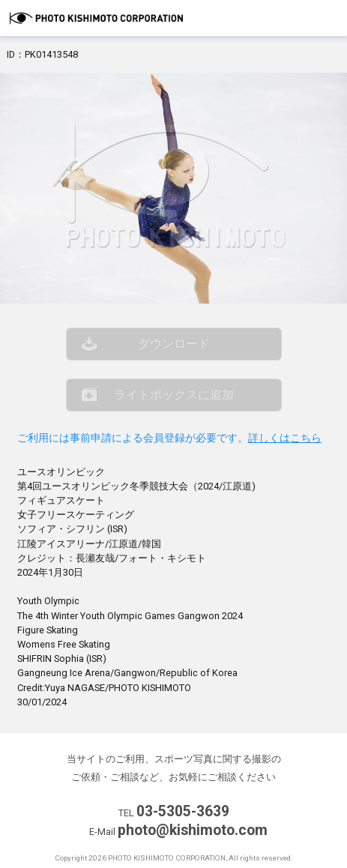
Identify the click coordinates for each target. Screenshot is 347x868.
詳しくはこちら (285, 438)
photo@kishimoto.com (193, 830)
